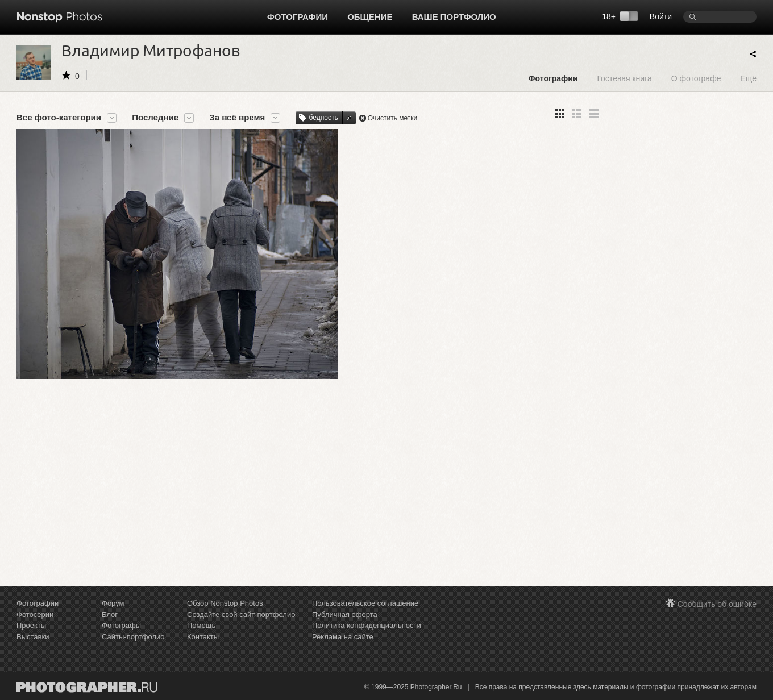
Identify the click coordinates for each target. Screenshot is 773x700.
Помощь (201, 625)
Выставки (33, 637)
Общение (370, 17)
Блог (110, 614)
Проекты (31, 625)
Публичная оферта (345, 614)
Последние (155, 118)
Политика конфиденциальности (367, 625)
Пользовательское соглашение (365, 603)
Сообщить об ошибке (717, 604)
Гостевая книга (624, 78)
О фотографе (696, 78)
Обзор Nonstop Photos (225, 603)
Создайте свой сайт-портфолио (241, 614)
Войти (661, 16)
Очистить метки (393, 118)
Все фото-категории (59, 118)
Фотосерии (35, 614)
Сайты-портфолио (133, 637)
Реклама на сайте (343, 637)
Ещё (748, 78)
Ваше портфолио (454, 17)
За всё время (237, 118)
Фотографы (121, 625)
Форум (113, 603)
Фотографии (298, 17)
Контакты (203, 637)
